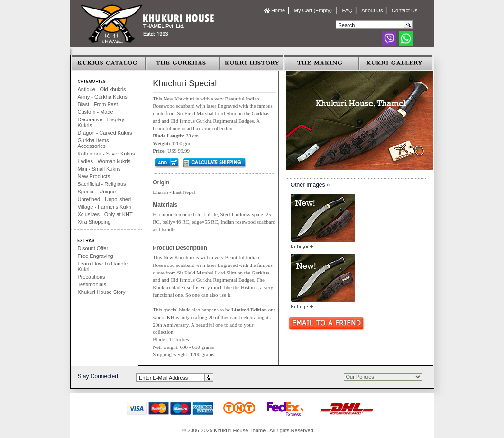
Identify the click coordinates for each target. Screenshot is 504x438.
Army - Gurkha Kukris (103, 97)
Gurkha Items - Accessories (95, 143)
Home (275, 10)
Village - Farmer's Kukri (105, 207)
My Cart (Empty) (314, 10)
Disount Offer (93, 248)
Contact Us (404, 10)
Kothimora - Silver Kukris (106, 154)
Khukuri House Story (102, 292)
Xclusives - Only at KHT (105, 214)
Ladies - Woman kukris (104, 161)
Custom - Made (96, 112)
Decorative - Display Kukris (101, 122)
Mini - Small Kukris (99, 169)
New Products (94, 176)
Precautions (92, 277)
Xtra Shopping (94, 222)
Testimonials (92, 284)
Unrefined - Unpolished (105, 199)
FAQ (348, 10)
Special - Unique (97, 192)
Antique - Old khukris (102, 89)
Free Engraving (96, 256)
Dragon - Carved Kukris (105, 133)
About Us (372, 10)
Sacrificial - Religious (102, 184)
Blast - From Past (98, 104)
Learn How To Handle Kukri (103, 266)
